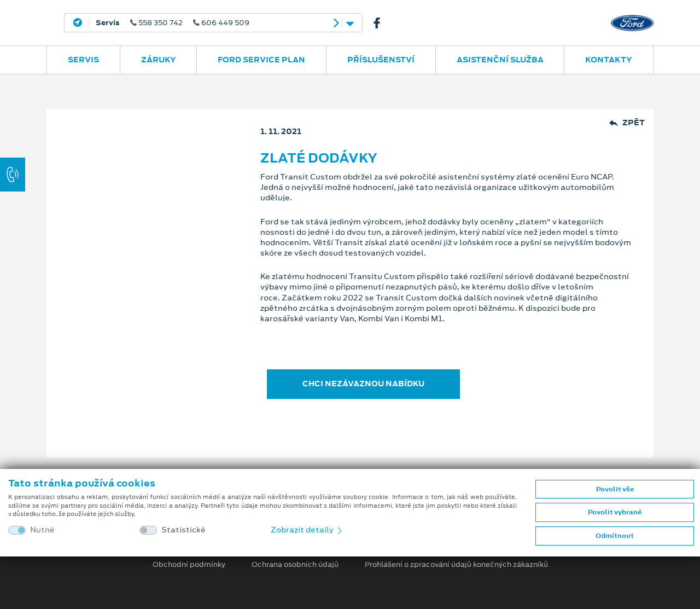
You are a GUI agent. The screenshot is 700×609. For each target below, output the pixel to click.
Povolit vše (615, 489)
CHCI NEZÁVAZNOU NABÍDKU (363, 384)
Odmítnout (615, 536)
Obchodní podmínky (189, 565)
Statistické (183, 530)
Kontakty (609, 60)
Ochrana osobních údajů (295, 565)
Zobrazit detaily (307, 530)
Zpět (627, 123)
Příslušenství (381, 60)
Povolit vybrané (615, 512)
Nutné (42, 530)
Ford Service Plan (261, 60)
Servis (83, 60)
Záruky (159, 60)
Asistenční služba (500, 60)
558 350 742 (173, 23)
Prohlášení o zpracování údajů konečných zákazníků (456, 565)
